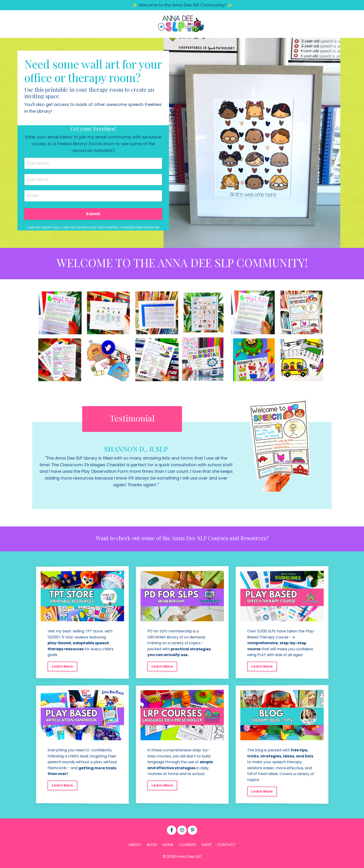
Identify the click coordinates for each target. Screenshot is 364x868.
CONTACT (226, 846)
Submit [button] (93, 214)
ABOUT (135, 846)
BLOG (152, 846)
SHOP (206, 846)
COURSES (187, 846)
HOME (168, 846)
